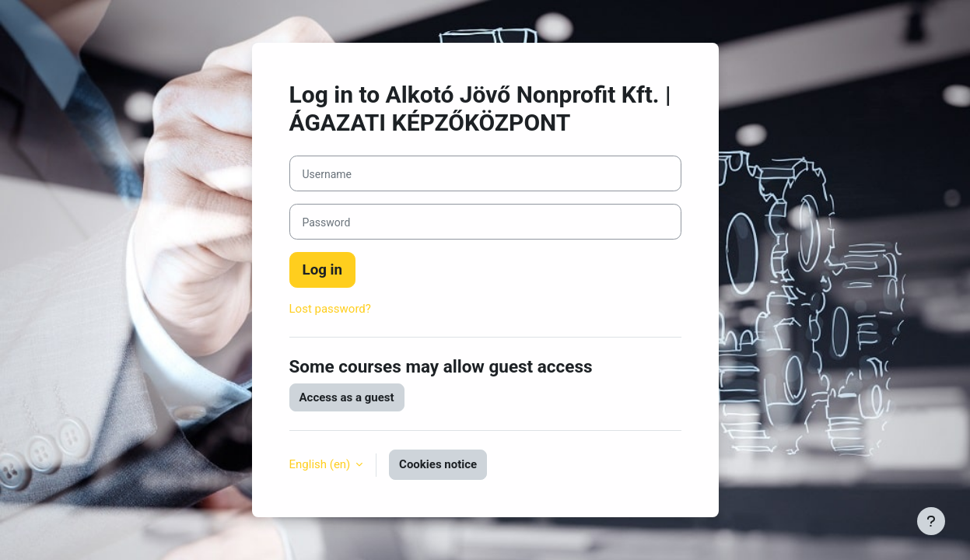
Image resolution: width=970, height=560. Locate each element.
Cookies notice (438, 464)
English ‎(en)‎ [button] (322, 464)
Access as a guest (347, 397)
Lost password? (330, 309)
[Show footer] (931, 521)
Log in (323, 270)
